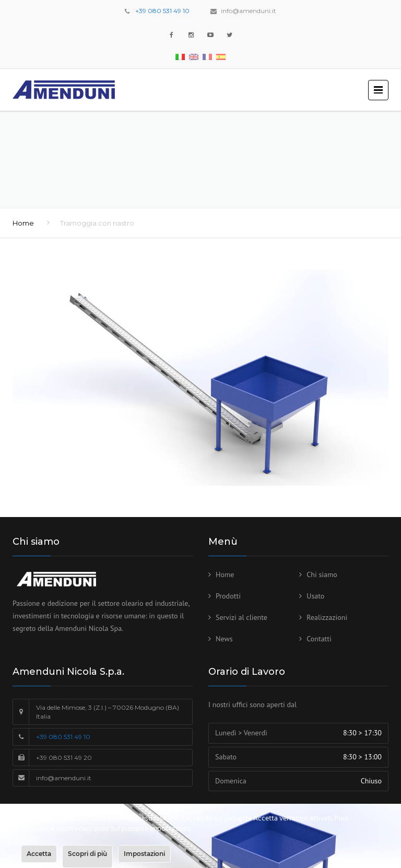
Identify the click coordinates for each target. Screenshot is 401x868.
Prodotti (228, 596)
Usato (315, 596)
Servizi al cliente (241, 617)
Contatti (319, 639)
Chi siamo (322, 574)
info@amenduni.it (249, 11)
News (224, 639)
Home (23, 223)
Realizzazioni (327, 617)
